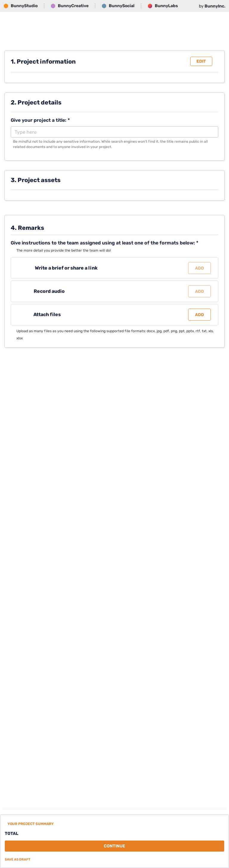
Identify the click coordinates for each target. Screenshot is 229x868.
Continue (114, 846)
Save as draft (18, 859)
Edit (201, 61)
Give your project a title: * (40, 120)
